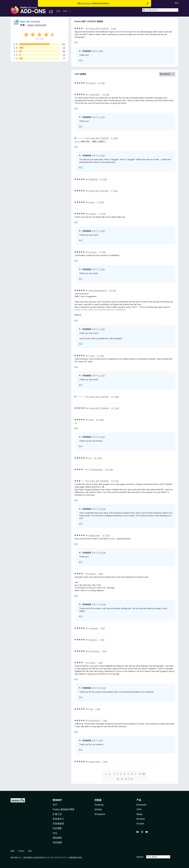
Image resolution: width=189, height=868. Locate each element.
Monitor (141, 819)
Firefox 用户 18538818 (99, 481)
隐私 (12, 851)
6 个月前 (103, 179)
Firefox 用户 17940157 (99, 28)
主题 (58, 11)
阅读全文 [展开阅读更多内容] (78, 315)
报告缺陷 (57, 838)
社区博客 (57, 828)
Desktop (99, 805)
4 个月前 (101, 83)
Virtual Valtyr (95, 95)
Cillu (91, 709)
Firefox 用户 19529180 (99, 397)
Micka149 (94, 179)
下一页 (142, 774)
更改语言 (140, 857)
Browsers (141, 805)
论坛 (55, 833)
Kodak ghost (95, 762)
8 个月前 (112, 291)
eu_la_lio (93, 252)
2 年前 (114, 28)
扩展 (51, 11)
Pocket (140, 824)
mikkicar (93, 214)
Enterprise (100, 814)
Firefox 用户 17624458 (99, 408)
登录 (177, 3)
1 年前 (100, 574)
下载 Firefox (86, 3)
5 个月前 (114, 138)
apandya (93, 640)
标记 (76, 42)
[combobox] (160, 10)
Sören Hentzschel (37, 25)
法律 (30, 851)
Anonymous (94, 651)
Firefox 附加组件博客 (64, 809)
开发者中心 (58, 819)
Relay (139, 814)
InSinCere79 (95, 721)
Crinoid (93, 574)
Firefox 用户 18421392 (99, 191)
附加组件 (57, 800)
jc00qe (93, 83)
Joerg (92, 202)
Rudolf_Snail (95, 535)
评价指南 (57, 842)
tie (91, 458)
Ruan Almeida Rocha (98, 291)
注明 (20, 857)
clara (92, 420)
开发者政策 (58, 824)
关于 (55, 805)
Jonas (92, 356)
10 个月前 (115, 397)
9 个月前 (100, 356)
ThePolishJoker (96, 470)
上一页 (108, 774)
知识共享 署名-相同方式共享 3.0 (56, 857)
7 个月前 (114, 191)
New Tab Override (30, 22)
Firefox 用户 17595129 (99, 138)
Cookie (21, 851)
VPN (139, 809)
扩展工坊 (57, 814)
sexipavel (94, 628)
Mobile (98, 809)
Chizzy (92, 663)
